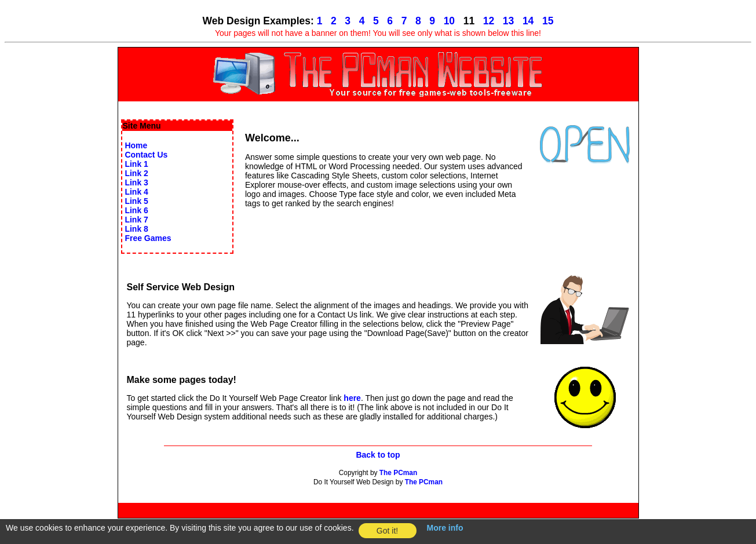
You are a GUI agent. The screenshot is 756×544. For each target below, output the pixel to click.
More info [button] (445, 528)
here (352, 398)
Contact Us (146, 155)
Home (136, 145)
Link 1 (136, 164)
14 (528, 21)
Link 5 (136, 201)
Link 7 (136, 220)
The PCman (398, 473)
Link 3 (136, 182)
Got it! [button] (387, 531)
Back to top (378, 455)
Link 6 (136, 210)
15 (548, 21)
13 (508, 21)
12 (489, 21)
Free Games (148, 238)
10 (449, 21)
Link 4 (136, 192)
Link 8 (136, 229)
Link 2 (136, 173)
